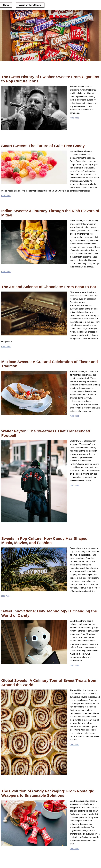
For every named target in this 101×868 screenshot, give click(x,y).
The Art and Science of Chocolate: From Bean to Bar (49, 287)
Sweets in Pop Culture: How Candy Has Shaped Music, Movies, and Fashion (44, 541)
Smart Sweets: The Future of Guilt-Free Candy (43, 146)
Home (6, 5)
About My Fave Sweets (30, 5)
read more (75, 118)
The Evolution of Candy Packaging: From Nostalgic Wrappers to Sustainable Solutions (48, 793)
